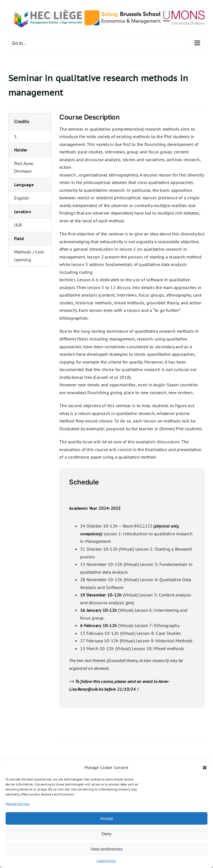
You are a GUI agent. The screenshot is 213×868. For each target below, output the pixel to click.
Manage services (18, 804)
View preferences (106, 849)
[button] (205, 768)
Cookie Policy (106, 861)
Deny (106, 834)
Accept (106, 818)
